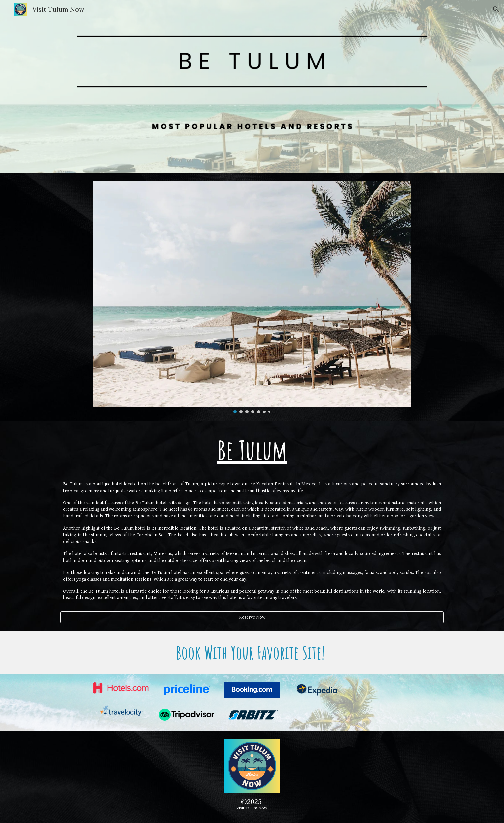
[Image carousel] (252, 297)
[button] (496, 9)
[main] (252, 450)
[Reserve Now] (252, 617)
